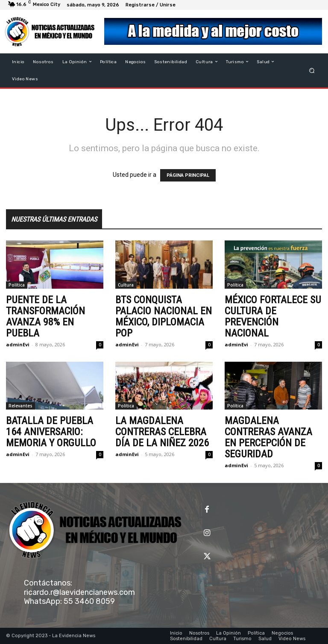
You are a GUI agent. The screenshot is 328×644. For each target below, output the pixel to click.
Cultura (126, 285)
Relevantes (20, 406)
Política (17, 285)
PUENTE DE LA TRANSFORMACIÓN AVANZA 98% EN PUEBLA (45, 316)
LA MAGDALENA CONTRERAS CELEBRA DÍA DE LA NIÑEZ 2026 (162, 432)
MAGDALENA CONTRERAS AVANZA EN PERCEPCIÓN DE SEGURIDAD (268, 437)
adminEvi (18, 344)
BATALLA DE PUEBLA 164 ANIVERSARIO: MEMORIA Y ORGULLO (51, 432)
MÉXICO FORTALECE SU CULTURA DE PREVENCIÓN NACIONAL (273, 316)
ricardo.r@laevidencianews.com (79, 592)
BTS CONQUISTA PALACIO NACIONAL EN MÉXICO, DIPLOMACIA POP (164, 316)
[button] (312, 70)
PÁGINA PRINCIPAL (188, 175)
